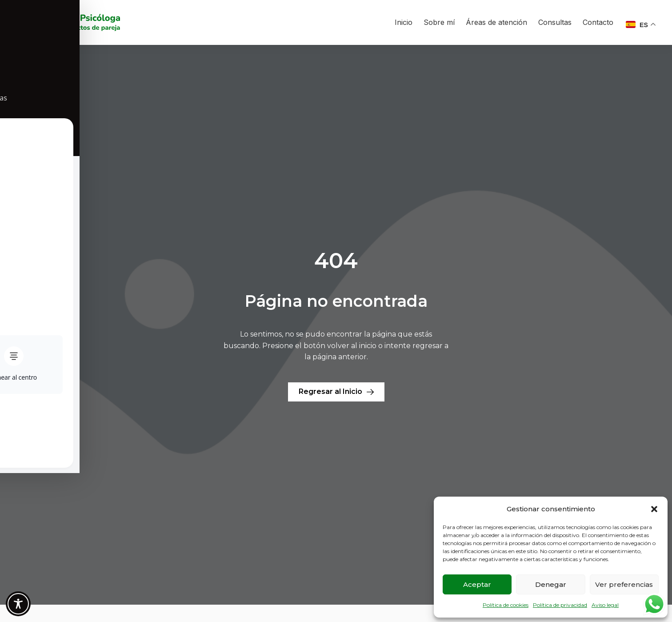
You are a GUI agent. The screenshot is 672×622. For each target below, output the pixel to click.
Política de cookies (506, 605)
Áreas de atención (496, 22)
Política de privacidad (560, 605)
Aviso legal (605, 605)
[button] (654, 509)
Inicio (404, 22)
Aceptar (477, 584)
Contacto (598, 22)
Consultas (555, 22)
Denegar (551, 584)
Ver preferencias (624, 584)
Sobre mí (439, 22)
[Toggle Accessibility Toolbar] (18, 604)
